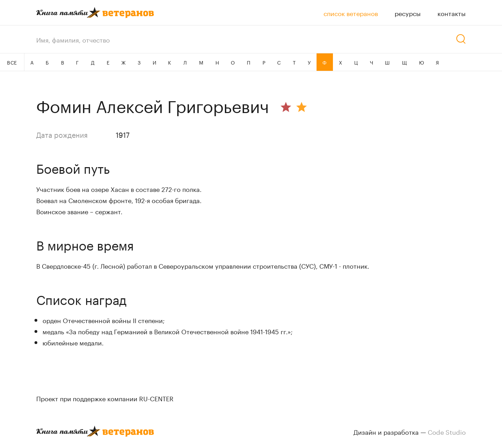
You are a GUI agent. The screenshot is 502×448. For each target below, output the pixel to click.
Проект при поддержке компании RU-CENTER (105, 398)
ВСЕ (12, 62)
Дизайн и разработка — (410, 431)
